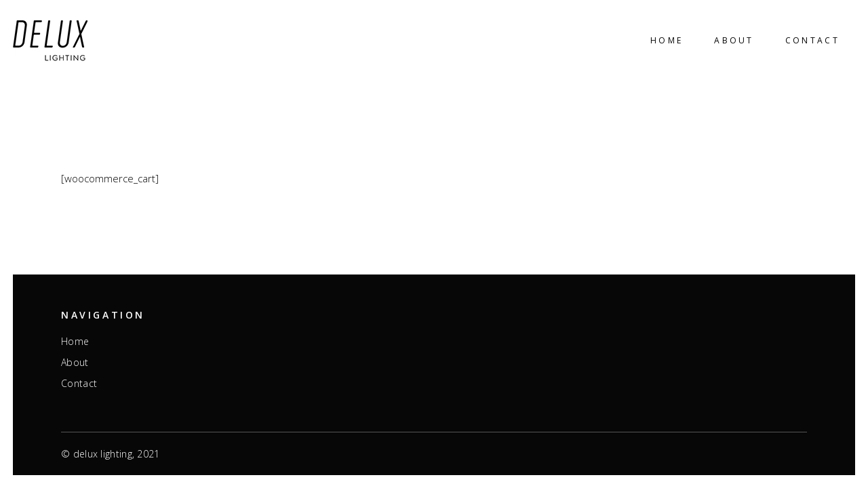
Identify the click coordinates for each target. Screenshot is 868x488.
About (75, 363)
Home (75, 342)
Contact (79, 384)
